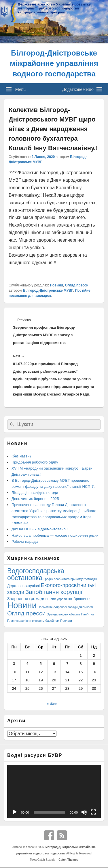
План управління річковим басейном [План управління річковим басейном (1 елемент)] (33, 621)
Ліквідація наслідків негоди (35, 493)
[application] (54, 791)
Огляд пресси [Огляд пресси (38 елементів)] (26, 613)
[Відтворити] (15, 812)
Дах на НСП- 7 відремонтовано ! (40, 529)
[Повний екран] (93, 812)
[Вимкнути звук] (84, 812)
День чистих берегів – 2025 (35, 499)
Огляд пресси (76, 285)
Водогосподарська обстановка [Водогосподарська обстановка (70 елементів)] (36, 574)
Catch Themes (68, 860)
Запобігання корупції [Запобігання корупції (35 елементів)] (54, 592)
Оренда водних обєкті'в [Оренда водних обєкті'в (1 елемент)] (63, 614)
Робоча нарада (25, 541)
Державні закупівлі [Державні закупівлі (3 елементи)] (23, 586)
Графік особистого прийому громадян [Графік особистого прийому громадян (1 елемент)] (70, 579)
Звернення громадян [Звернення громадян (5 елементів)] (27, 599)
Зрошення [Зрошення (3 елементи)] (82, 599)
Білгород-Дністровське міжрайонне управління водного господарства (54, 63)
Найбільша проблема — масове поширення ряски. (56, 535)
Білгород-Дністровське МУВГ (48, 290)
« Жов (52, 704)
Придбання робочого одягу (35, 462)
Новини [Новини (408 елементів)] (22, 605)
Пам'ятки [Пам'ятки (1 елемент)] (87, 614)
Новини (56, 285)
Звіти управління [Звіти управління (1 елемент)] (61, 599)
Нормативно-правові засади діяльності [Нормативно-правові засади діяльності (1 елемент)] (65, 607)
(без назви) (21, 456)
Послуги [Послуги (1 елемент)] (66, 621)
